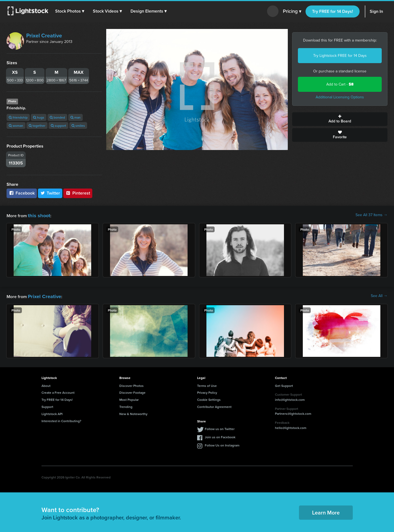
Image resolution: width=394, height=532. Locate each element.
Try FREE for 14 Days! (333, 11)
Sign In (376, 11)
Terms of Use (207, 384)
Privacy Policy (207, 391)
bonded (57, 117)
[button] (71, 11)
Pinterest (78, 193)
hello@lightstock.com (291, 426)
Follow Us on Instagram (222, 444)
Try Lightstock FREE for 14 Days (340, 56)
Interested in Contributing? (61, 419)
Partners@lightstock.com (293, 412)
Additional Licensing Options (340, 97)
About (46, 384)
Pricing (292, 11)
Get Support (284, 384)
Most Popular (129, 398)
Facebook (22, 193)
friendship (18, 117)
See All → (379, 295)
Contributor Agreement (214, 405)
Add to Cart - (340, 84)
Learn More (326, 511)
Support (47, 405)
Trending (126, 405)
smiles (78, 126)
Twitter (50, 193)
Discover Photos (131, 384)
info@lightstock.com (290, 398)
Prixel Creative (44, 36)
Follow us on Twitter (220, 427)
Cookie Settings (209, 398)
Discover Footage (132, 391)
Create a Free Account (58, 391)
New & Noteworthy (133, 412)
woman (16, 126)
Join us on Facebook (220, 435)
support (58, 126)
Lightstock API (52, 412)
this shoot (37, 215)
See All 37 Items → (371, 215)
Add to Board (340, 119)
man (75, 117)
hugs (39, 117)
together (37, 126)
